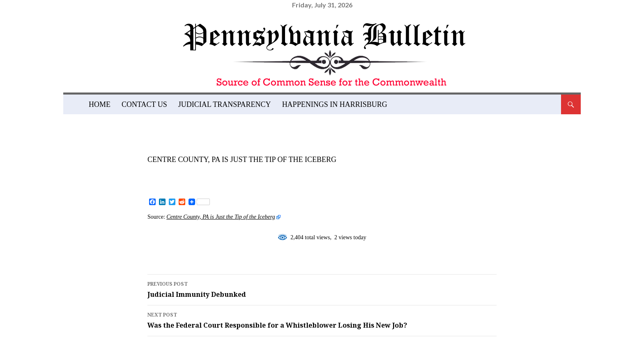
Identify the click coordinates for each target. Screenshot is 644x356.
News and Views (178, 148)
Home (100, 104)
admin (219, 173)
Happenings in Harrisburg (335, 104)
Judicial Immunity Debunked (322, 289)
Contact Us (144, 104)
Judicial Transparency (225, 104)
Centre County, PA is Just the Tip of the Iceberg (221, 217)
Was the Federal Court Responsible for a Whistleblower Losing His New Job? (322, 320)
